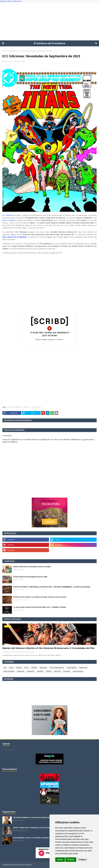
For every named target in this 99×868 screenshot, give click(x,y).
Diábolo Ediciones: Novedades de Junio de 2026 (32, 567)
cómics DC (27, 407)
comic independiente (14, 407)
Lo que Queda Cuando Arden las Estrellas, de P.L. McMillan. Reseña (40, 607)
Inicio (4, 51)
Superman (43, 668)
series (11, 668)
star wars (40, 671)
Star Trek (57, 671)
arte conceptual (9, 671)
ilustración (21, 671)
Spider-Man (83, 668)
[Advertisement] (50, 21)
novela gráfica (12, 51)
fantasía (34, 668)
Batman (19, 668)
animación (31, 671)
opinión (49, 671)
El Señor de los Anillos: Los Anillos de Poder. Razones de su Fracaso (40, 597)
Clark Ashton (8, 61)
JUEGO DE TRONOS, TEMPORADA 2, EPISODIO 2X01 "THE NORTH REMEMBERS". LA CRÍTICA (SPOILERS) (52, 587)
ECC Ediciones (8, 215)
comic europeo (78, 671)
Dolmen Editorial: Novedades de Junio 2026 (30, 577)
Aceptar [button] (60, 860)
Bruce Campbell (8, 220)
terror (27, 668)
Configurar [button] (83, 860)
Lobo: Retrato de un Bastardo (14, 237)
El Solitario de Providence (50, 43)
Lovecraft (66, 671)
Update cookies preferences (11, 1)
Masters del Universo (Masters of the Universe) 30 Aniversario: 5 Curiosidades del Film (48, 648)
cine (5, 668)
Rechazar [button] (71, 860)
